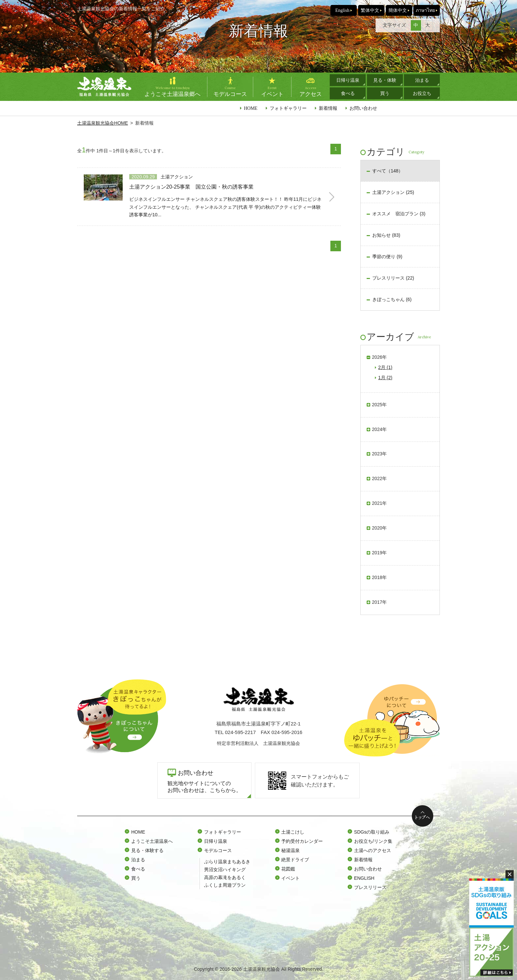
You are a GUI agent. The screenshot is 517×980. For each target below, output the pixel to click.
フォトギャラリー (288, 108)
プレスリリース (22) (393, 278)
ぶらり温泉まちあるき (227, 862)
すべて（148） (388, 171)
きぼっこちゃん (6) (392, 299)
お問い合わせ (363, 108)
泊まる (422, 80)
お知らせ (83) (386, 235)
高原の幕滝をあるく (225, 877)
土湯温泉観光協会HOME (103, 123)
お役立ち (422, 93)
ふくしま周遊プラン (225, 885)
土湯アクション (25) (393, 192)
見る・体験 (385, 80)
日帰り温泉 (348, 80)
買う (385, 93)
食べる (348, 93)
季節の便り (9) (387, 257)
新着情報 (328, 108)
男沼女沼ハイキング (225, 870)
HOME (251, 108)
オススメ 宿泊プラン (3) (399, 214)
